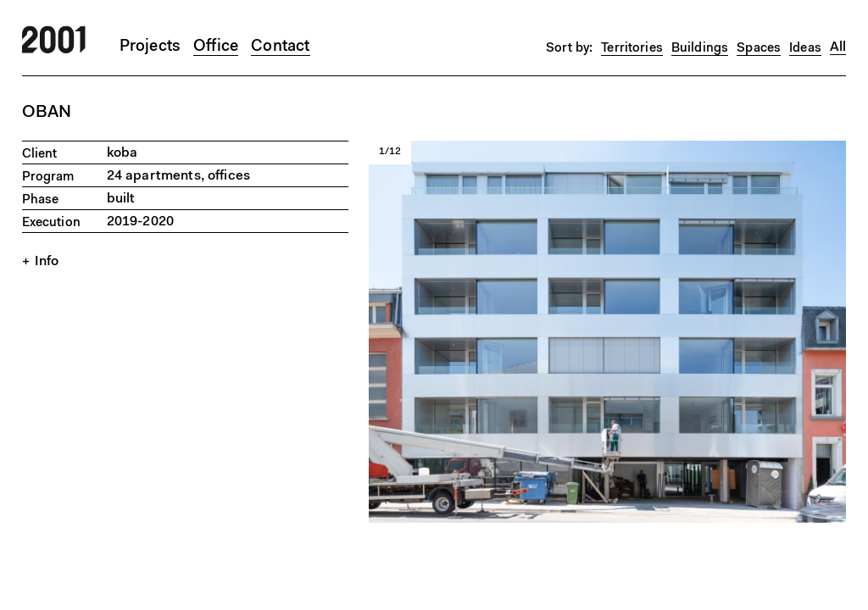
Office (216, 47)
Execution (51, 223)
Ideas (805, 49)
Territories (632, 49)
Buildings (700, 49)
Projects (150, 47)
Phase (41, 200)
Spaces (759, 49)
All (838, 47)
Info (47, 262)
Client (40, 155)
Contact (280, 47)
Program (48, 177)
